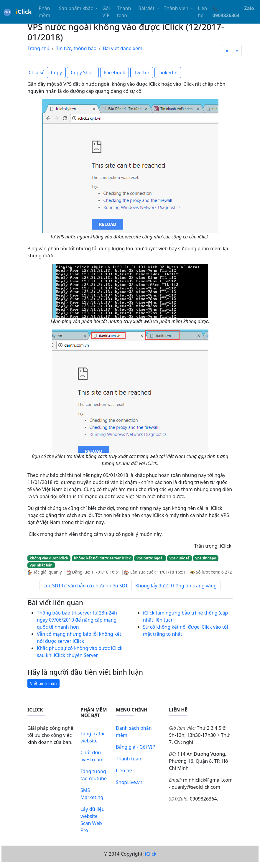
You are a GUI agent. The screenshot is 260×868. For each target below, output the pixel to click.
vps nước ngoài (150, 558)
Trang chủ (38, 48)
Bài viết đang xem (123, 48)
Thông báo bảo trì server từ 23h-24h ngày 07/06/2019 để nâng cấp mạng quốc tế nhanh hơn (77, 620)
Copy (56, 73)
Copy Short (83, 73)
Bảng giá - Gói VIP (136, 747)
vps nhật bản (41, 565)
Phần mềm (44, 12)
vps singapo (206, 558)
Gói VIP (106, 12)
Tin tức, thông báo (76, 48)
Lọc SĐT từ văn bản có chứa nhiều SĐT (86, 586)
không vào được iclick (49, 558)
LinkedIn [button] (168, 73)
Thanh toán (124, 12)
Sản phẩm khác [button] (76, 8)
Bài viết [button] (147, 8)
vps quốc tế (180, 558)
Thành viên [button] (177, 8)
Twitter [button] (142, 73)
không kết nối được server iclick (102, 558)
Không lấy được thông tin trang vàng (176, 586)
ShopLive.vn (129, 782)
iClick (151, 854)
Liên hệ (202, 12)
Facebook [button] (115, 73)
